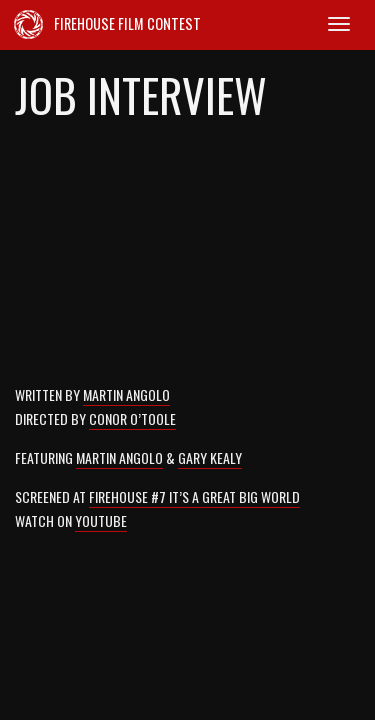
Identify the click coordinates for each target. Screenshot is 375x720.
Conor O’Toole (132, 418)
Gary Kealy (210, 457)
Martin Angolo (126, 394)
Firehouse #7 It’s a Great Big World (194, 496)
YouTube (101, 520)
